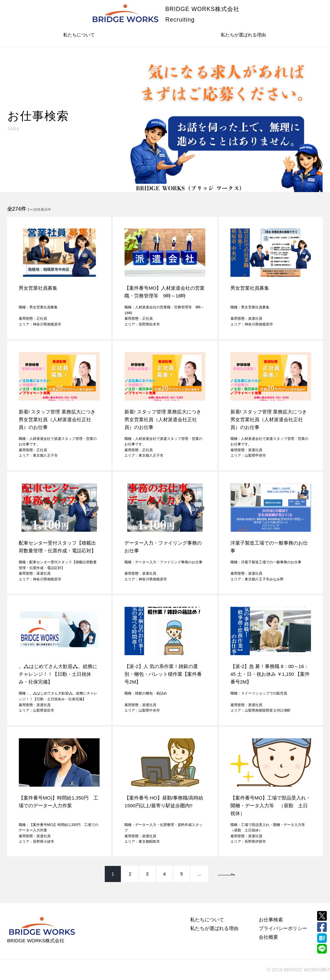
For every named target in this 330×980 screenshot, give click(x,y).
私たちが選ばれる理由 (243, 35)
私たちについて (79, 35)
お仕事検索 (271, 920)
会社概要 (268, 937)
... (200, 874)
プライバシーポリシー (283, 928)
